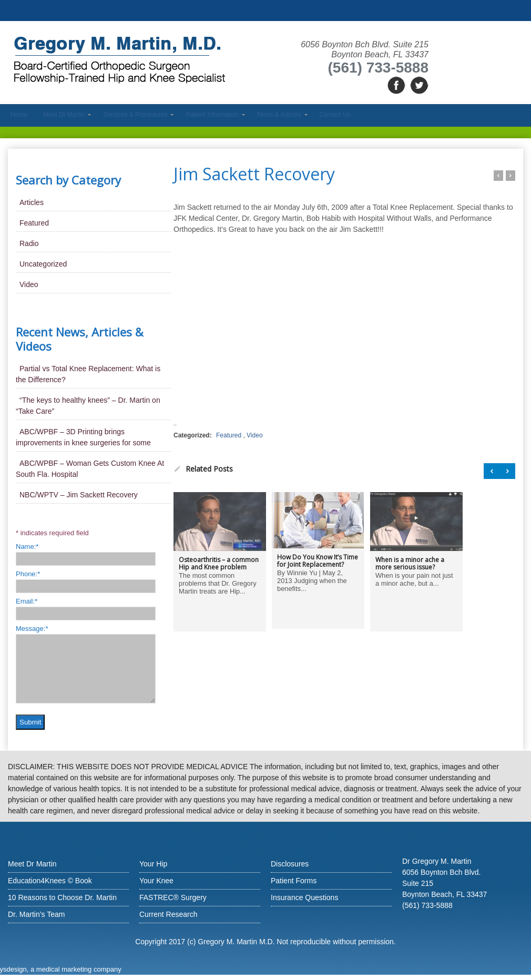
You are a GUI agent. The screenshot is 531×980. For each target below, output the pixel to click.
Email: (27, 601)
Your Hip (153, 864)
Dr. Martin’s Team (36, 914)
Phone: (28, 574)
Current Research (169, 914)
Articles (32, 202)
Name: (27, 547)
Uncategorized (43, 264)
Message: (32, 629)
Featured (229, 435)
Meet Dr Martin (32, 864)
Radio (29, 243)
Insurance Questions (304, 897)
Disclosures (290, 864)
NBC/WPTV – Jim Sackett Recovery (79, 495)
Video (254, 435)
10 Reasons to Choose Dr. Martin (62, 897)
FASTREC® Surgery (173, 897)
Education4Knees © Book (50, 881)
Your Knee (156, 881)
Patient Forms (294, 881)
